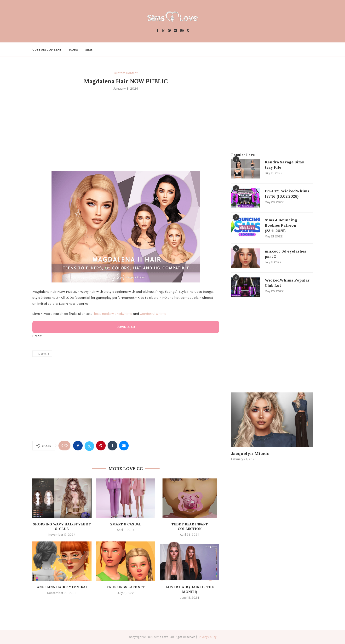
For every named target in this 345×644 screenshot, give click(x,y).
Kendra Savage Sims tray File (284, 165)
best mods (102, 314)
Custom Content (47, 49)
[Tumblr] (188, 31)
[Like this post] (66, 446)
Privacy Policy (207, 637)
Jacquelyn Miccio (250, 453)
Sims (89, 49)
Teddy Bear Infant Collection (190, 527)
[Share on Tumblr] (112, 446)
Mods (74, 49)
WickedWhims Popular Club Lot (287, 283)
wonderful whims (153, 314)
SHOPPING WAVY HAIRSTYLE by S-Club (62, 527)
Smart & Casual (126, 524)
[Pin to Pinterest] (101, 446)
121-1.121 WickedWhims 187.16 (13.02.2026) (287, 194)
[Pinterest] (169, 31)
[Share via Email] (124, 446)
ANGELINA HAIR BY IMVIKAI (62, 587)
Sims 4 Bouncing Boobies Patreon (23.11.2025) (281, 225)
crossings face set (126, 587)
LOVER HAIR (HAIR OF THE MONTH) (190, 589)
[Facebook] (157, 31)
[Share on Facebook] (78, 446)
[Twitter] (163, 31)
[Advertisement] (126, 130)
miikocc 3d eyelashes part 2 (285, 254)
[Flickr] (175, 31)
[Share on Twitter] (89, 446)
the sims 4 (42, 354)
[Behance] (182, 31)
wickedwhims (122, 314)
